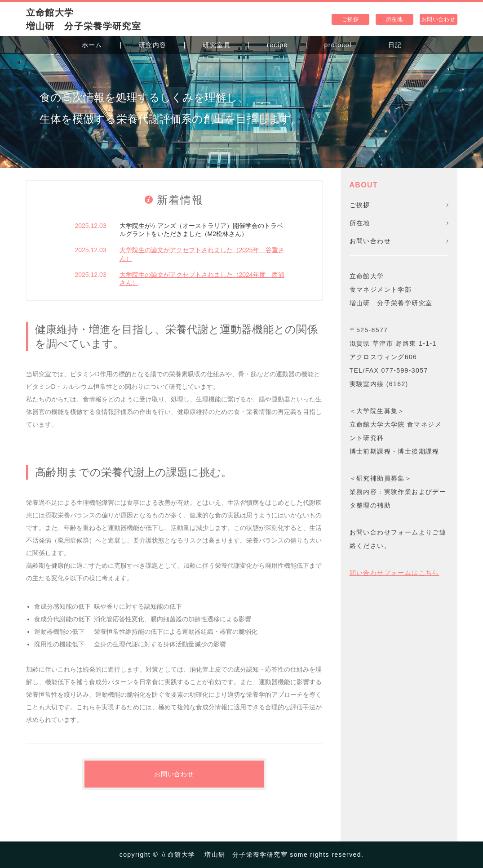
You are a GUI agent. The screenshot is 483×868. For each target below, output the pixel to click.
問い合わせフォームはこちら (394, 573)
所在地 (394, 19)
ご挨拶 (350, 19)
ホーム (92, 45)
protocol (338, 45)
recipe (277, 45)
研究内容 (153, 45)
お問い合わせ (439, 19)
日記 (395, 45)
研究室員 (217, 45)
